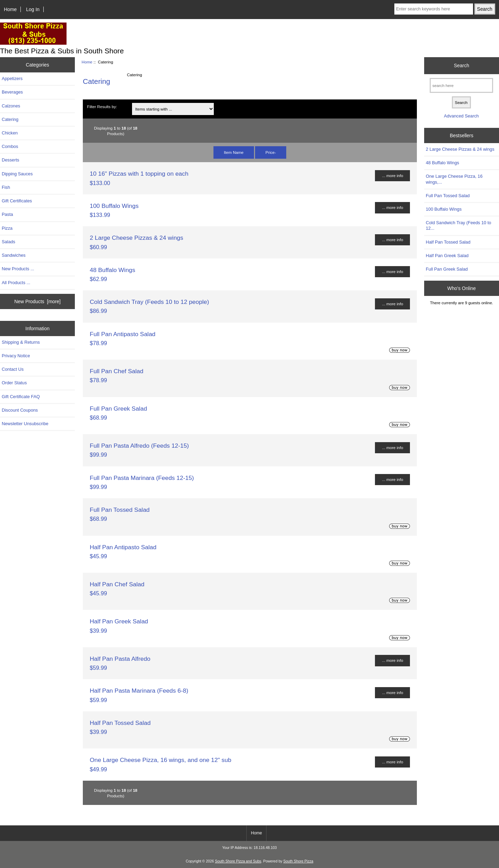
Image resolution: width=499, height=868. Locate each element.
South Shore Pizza (298, 861)
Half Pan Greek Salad (119, 621)
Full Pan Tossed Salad (120, 510)
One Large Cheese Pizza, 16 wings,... (454, 179)
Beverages (12, 92)
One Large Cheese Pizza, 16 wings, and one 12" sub (160, 760)
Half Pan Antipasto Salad (123, 547)
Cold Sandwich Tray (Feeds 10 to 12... (459, 225)
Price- (271, 152)
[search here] (461, 85)
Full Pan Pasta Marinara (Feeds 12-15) (142, 478)
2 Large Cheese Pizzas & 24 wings (137, 238)
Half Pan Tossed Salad (120, 723)
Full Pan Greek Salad (118, 409)
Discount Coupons (20, 410)
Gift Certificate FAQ (21, 397)
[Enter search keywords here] (434, 9)
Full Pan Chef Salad (117, 371)
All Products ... (16, 283)
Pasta (7, 214)
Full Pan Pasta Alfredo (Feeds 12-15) (139, 446)
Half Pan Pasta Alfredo (120, 659)
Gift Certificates (17, 201)
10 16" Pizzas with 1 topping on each (139, 174)
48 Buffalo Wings (112, 270)
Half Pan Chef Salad (117, 584)
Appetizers (12, 78)
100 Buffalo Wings (114, 206)
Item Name (234, 152)
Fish (6, 187)
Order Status (14, 383)
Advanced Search (461, 116)
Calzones (11, 106)
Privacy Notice (16, 356)
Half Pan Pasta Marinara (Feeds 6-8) (139, 691)
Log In (33, 9)
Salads (8, 242)
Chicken (10, 133)
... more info (392, 176)
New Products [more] (37, 301)
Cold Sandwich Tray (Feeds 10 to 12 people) (149, 302)
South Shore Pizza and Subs (238, 861)
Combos (10, 146)
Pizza (7, 228)
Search (462, 65)
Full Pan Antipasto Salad (123, 334)
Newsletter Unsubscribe (25, 424)
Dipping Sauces (17, 174)
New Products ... (18, 269)
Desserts (10, 160)
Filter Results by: (102, 107)
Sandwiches (14, 255)
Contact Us (13, 369)
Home (10, 9)
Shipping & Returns (21, 342)
